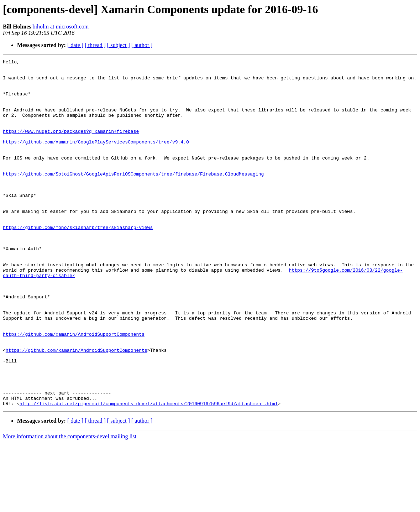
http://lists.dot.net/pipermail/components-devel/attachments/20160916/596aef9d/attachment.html (149, 473)
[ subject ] (119, 45)
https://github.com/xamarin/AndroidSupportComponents (74, 390)
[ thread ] (95, 45)
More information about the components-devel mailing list (70, 506)
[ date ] (75, 45)
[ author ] (142, 45)
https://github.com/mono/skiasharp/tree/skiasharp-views (78, 261)
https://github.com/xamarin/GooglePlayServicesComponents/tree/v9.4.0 (96, 159)
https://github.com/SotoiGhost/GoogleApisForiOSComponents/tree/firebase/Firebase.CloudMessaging (133, 197)
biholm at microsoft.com (61, 27)
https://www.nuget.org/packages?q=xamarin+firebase (71, 146)
